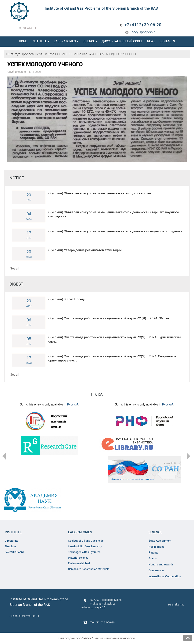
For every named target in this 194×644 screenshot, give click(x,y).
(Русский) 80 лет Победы (67, 299)
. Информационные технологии (106, 638)
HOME (23, 41)
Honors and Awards (161, 564)
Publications (156, 547)
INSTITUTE (41, 41)
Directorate (12, 541)
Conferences (157, 570)
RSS (171, 605)
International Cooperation (165, 576)
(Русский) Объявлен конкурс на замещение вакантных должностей (100, 193)
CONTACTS (167, 41)
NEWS (151, 41)
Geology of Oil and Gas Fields (86, 541)
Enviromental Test (79, 563)
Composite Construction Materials (89, 569)
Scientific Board (14, 552)
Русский (73, 404)
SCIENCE (90, 41)
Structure (10, 546)
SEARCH (27, 28)
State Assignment (160, 541)
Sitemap (180, 605)
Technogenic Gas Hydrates (84, 552)
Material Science (78, 558)
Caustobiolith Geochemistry (85, 546)
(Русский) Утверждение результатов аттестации (85, 250)
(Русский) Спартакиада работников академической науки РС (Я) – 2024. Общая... (110, 318)
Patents (153, 553)
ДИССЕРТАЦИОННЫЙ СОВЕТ (122, 41)
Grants (153, 558)
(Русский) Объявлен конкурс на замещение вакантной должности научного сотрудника (115, 231)
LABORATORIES (66, 41)
